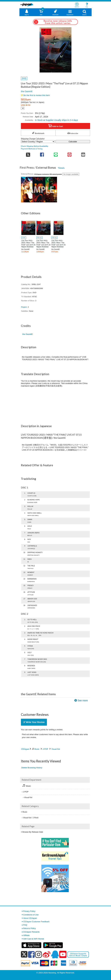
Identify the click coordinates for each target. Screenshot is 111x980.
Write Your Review (34, 722)
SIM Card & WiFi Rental (34, 939)
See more (83, 701)
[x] (24, 954)
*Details (61, 168)
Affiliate (26, 935)
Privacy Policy (29, 911)
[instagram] (39, 954)
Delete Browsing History (32, 768)
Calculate (73, 142)
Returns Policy (29, 928)
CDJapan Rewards (31, 932)
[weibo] (46, 954)
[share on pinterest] (69, 154)
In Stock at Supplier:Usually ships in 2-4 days (56, 120)
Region (24, 307)
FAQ (25, 925)
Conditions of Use (31, 915)
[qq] (55, 954)
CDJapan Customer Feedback (36, 922)
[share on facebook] (42, 154)
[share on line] (56, 154)
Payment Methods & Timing (32, 149)
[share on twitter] (28, 154)
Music (37, 749)
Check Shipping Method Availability (35, 146)
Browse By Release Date (33, 832)
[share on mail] (83, 154)
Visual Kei (56, 749)
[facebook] (31, 954)
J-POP (45, 749)
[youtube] (63, 955)
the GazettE (27, 91)
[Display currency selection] (23, 108)
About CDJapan (30, 918)
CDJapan (25, 749)
